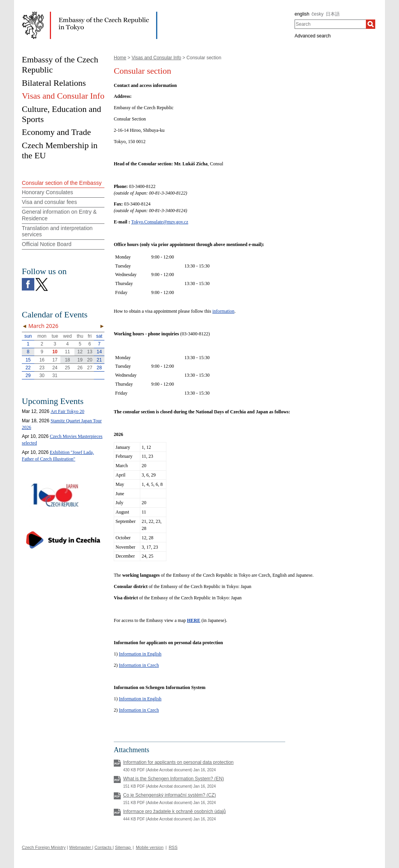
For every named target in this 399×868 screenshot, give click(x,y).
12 (80, 352)
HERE (194, 620)
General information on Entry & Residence (59, 215)
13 (90, 352)
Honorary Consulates (48, 192)
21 (99, 360)
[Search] (371, 24)
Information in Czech (139, 665)
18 (67, 360)
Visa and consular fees (49, 202)
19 (80, 360)
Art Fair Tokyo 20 (68, 411)
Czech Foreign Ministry (44, 847)
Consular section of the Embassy (62, 183)
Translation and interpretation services (57, 231)
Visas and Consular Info (156, 58)
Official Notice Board (47, 244)
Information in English (140, 654)
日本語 (333, 14)
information (223, 311)
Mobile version (150, 847)
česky (318, 14)
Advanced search (313, 36)
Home (120, 58)
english (302, 14)
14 (99, 352)
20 (90, 360)
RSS (173, 847)
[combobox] (330, 24)
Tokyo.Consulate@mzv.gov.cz (160, 222)
